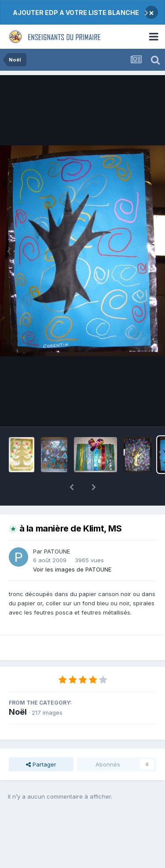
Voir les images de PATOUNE (72, 546)
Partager (41, 741)
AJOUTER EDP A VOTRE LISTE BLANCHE (76, 13)
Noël (18, 689)
